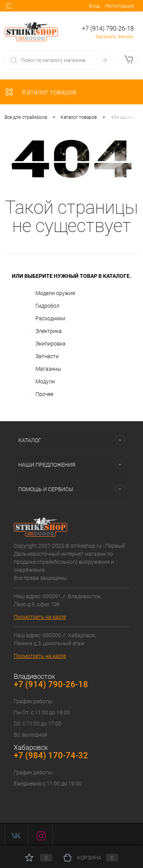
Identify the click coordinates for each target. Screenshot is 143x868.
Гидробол (42, 306)
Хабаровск (31, 747)
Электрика (43, 331)
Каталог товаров (40, 92)
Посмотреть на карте (40, 617)
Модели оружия (50, 294)
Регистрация (120, 6)
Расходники (45, 319)
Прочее (39, 394)
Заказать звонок (115, 37)
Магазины (43, 369)
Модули (39, 382)
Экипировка (45, 344)
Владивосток (34, 676)
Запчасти (41, 357)
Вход (94, 6)
